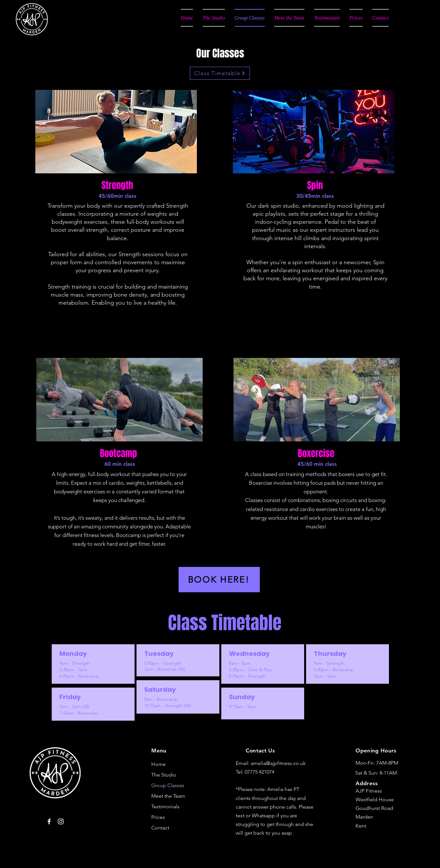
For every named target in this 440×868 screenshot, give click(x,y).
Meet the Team (168, 796)
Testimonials (165, 807)
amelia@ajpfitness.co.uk (278, 763)
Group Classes (168, 785)
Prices (158, 817)
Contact (160, 828)
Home (158, 764)
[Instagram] (61, 821)
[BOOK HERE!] (219, 580)
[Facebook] (49, 821)
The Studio (164, 775)
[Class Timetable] (220, 73)
